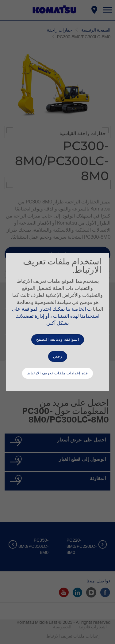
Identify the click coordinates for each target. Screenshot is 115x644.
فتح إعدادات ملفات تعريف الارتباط (57, 373)
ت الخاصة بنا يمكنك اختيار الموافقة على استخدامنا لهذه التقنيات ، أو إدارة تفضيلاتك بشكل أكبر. (56, 316)
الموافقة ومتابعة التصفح (58, 339)
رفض (58, 356)
